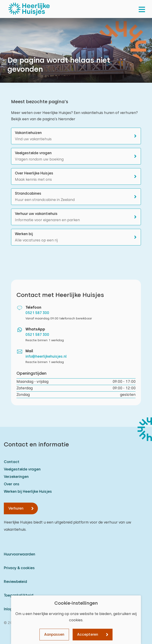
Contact (12, 462)
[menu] (142, 9)
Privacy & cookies (19, 568)
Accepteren (88, 634)
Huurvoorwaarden (20, 554)
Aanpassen (54, 634)
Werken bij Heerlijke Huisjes (28, 491)
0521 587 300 (37, 313)
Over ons (12, 484)
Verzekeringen (16, 477)
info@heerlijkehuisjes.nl (46, 356)
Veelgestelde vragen (22, 469)
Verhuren (16, 508)
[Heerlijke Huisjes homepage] (29, 9)
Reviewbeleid (15, 582)
